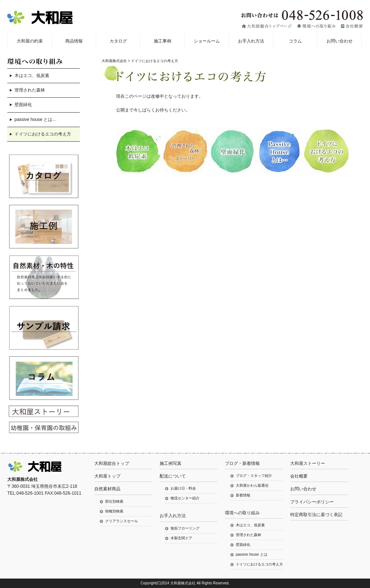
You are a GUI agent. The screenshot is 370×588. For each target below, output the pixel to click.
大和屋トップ (107, 476)
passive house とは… (36, 119)
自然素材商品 (107, 489)
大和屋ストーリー (308, 463)
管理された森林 (30, 90)
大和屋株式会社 (114, 61)
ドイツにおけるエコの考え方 (43, 134)
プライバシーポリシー (312, 502)
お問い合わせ (303, 489)
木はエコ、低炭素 (32, 76)
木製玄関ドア (181, 538)
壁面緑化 (23, 105)
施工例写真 (170, 463)
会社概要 (299, 476)
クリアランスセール (122, 521)
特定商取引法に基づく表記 (316, 515)
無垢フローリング (185, 528)
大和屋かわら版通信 (252, 485)
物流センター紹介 (185, 498)
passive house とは (252, 554)
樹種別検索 (114, 511)
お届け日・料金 (183, 488)
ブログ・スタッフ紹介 (254, 476)
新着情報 (243, 495)
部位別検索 (114, 501)
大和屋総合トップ (112, 463)
